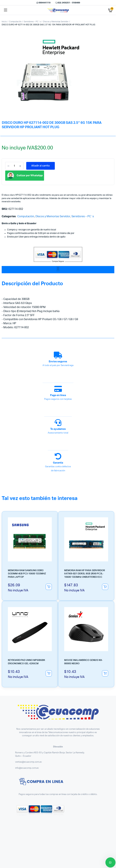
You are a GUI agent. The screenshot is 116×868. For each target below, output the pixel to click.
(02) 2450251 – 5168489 (67, 3)
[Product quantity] (14, 166)
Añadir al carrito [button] (49, 587)
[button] (58, 269)
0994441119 (43, 3)
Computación (15, 22)
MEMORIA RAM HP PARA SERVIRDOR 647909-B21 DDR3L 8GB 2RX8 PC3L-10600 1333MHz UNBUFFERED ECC (85, 574)
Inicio (4, 22)
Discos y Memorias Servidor (56, 22)
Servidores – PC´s (32, 22)
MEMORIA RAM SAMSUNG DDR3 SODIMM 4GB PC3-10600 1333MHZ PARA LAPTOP (27, 574)
